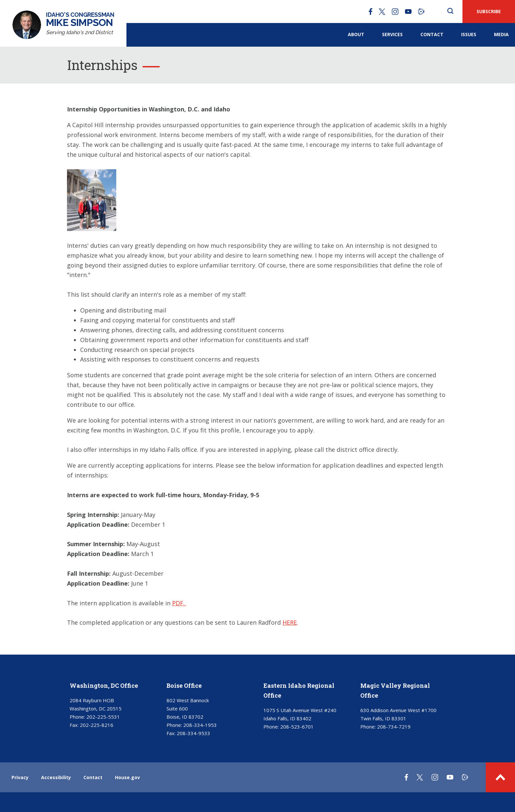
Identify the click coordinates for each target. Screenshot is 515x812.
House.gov (127, 777)
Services (392, 34)
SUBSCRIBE (489, 11)
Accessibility (56, 777)
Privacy (20, 777)
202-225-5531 (103, 717)
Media (501, 34)
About (356, 34)
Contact (432, 34)
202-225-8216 (97, 725)
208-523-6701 (297, 727)
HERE (290, 622)
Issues (469, 34)
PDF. (179, 603)
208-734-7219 (394, 727)
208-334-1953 (200, 725)
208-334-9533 (193, 733)
